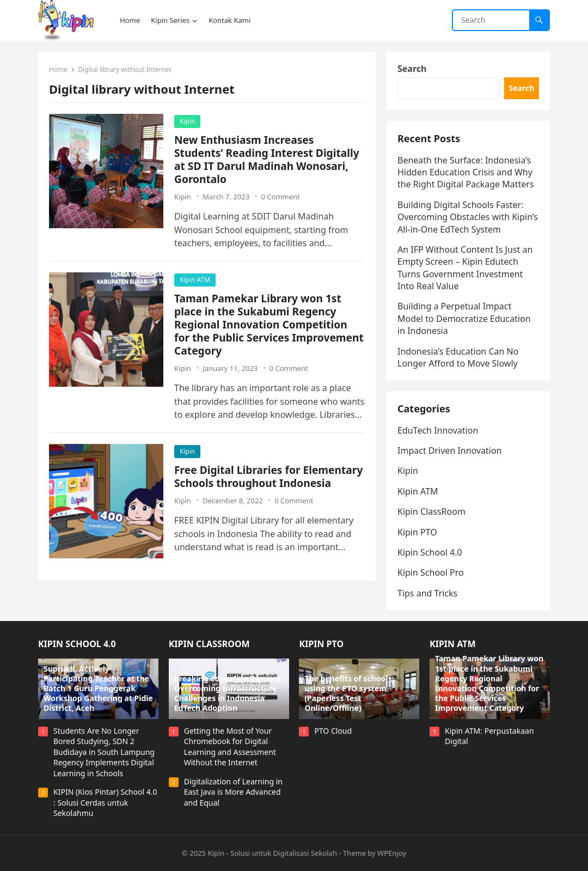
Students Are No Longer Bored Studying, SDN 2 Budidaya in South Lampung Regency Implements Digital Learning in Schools (104, 752)
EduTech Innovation (438, 430)
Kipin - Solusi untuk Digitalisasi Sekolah (272, 853)
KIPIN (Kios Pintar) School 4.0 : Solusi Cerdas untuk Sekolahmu (105, 802)
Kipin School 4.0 (430, 552)
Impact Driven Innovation (450, 450)
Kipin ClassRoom (431, 511)
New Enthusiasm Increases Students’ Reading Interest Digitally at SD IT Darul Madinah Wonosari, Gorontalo (267, 159)
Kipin (187, 121)
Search (412, 69)
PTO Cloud (333, 731)
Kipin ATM (195, 280)
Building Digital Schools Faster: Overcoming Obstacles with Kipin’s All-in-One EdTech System (468, 217)
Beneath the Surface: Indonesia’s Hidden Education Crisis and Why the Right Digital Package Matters (466, 172)
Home (58, 69)
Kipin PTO (417, 532)
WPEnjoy (392, 853)
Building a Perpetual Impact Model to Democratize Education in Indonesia (464, 318)
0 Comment (280, 197)
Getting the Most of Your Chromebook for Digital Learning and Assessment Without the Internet (230, 747)
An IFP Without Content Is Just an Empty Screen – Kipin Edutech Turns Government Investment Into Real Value (465, 268)
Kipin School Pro (431, 572)
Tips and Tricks (427, 593)
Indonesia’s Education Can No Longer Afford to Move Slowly (458, 357)
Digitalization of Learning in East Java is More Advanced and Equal (233, 792)
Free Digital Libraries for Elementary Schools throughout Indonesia (268, 476)
